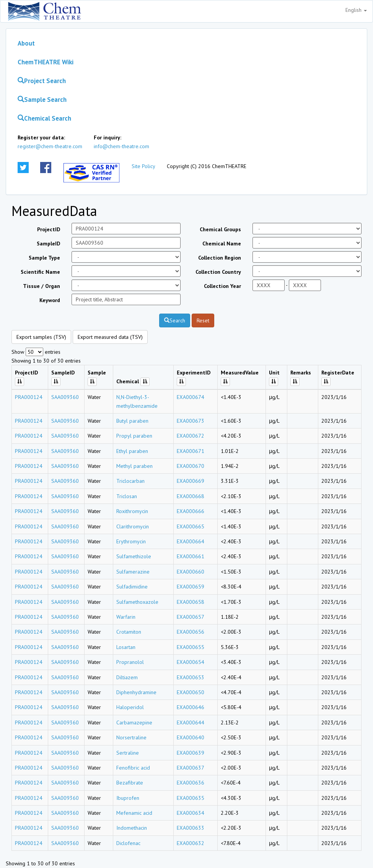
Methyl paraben (134, 466)
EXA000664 (191, 541)
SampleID (48, 244)
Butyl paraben (132, 421)
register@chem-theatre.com (50, 146)
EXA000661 (191, 556)
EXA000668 (191, 496)
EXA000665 (191, 526)
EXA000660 (191, 572)
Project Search (42, 81)
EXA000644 (191, 723)
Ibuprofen (128, 798)
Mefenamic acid (134, 813)
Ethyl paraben (132, 451)
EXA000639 (191, 753)
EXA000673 (191, 421)
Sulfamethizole (134, 556)
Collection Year (222, 286)
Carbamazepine (134, 723)
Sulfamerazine (133, 572)
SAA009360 (65, 397)
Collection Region (220, 258)
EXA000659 (191, 587)
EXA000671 (191, 451)
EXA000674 (191, 397)
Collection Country (218, 272)
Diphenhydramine (136, 692)
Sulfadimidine (132, 587)
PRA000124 (29, 397)
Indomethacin (132, 828)
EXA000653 (191, 677)
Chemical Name (222, 244)
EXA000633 (191, 828)
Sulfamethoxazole (137, 602)
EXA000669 (191, 481)
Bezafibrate (130, 783)
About (26, 43)
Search (175, 320)
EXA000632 (191, 843)
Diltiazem (127, 677)
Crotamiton (129, 632)
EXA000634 (191, 813)
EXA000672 (191, 436)
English (356, 10)
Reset (203, 320)
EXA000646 (191, 707)
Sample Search (42, 100)
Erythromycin (131, 541)
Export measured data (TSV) (110, 337)
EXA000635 (191, 798)
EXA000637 (191, 768)
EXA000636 (191, 783)
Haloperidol (130, 707)
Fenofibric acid (133, 768)
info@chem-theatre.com (121, 146)
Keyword (50, 300)
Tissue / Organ (42, 286)
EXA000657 (191, 617)
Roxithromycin (132, 511)
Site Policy (143, 166)
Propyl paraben (134, 436)
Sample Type (44, 258)
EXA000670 (191, 466)
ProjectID (49, 229)
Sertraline (128, 753)
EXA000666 (191, 511)
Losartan (126, 647)
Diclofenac (128, 843)
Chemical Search (44, 118)
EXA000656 (191, 632)
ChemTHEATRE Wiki (46, 62)
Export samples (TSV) (41, 337)
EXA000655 (191, 647)
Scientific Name (40, 272)
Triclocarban (130, 481)
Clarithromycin (133, 526)
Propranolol (130, 662)
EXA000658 (191, 602)
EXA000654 (191, 662)
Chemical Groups (220, 229)
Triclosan (127, 496)
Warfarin (126, 617)
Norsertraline (131, 737)
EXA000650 (191, 692)
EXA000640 (191, 737)
